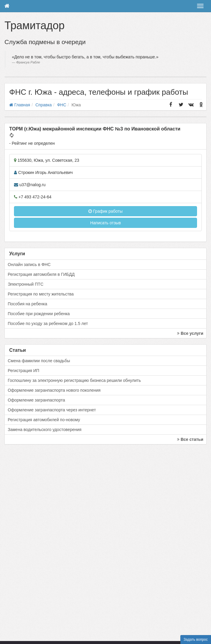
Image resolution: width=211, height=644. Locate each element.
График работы (105, 211)
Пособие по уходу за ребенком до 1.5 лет (48, 323)
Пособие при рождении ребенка (39, 314)
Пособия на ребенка (28, 304)
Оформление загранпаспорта (36, 400)
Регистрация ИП (24, 371)
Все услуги (190, 333)
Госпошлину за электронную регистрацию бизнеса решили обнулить (74, 380)
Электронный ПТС (26, 284)
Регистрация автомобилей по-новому (44, 420)
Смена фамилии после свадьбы (39, 361)
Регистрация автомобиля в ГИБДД (41, 274)
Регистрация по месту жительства (41, 294)
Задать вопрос (196, 640)
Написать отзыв (105, 223)
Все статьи (190, 439)
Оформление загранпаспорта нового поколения (54, 390)
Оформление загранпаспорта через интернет (52, 410)
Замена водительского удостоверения (45, 430)
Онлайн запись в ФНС (29, 265)
